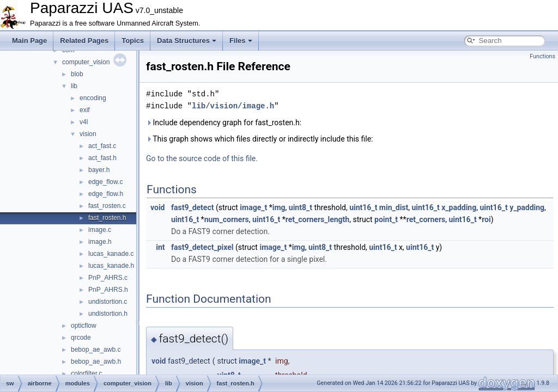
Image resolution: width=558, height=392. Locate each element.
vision (88, 134)
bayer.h (99, 170)
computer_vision (86, 62)
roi (486, 219)
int (160, 247)
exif (85, 110)
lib (74, 86)
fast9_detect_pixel (202, 247)
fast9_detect (192, 207)
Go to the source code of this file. (202, 158)
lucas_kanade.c (111, 254)
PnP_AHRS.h (108, 290)
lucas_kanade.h (111, 266)
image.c (100, 230)
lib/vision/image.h (233, 106)
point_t (386, 219)
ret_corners (426, 219)
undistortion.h (108, 314)
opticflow (84, 326)
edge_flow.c (105, 182)
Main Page (29, 41)
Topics (133, 41)
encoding (93, 98)
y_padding (527, 207)
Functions (542, 56)
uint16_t (363, 207)
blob (77, 74)
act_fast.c (102, 146)
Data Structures (187, 41)
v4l (84, 122)
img (279, 207)
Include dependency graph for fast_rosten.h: (224, 122)
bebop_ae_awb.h (96, 362)
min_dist (394, 207)
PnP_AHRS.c (108, 278)
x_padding (459, 207)
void (157, 207)
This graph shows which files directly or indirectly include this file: (260, 139)
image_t (253, 207)
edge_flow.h (106, 194)
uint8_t (301, 207)
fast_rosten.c (107, 206)
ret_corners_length (318, 219)
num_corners (227, 219)
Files (241, 41)
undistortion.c (108, 302)
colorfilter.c (86, 373)
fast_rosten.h (107, 218)
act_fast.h (102, 158)
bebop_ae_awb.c (96, 350)
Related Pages (84, 41)
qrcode (81, 338)
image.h (100, 242)
